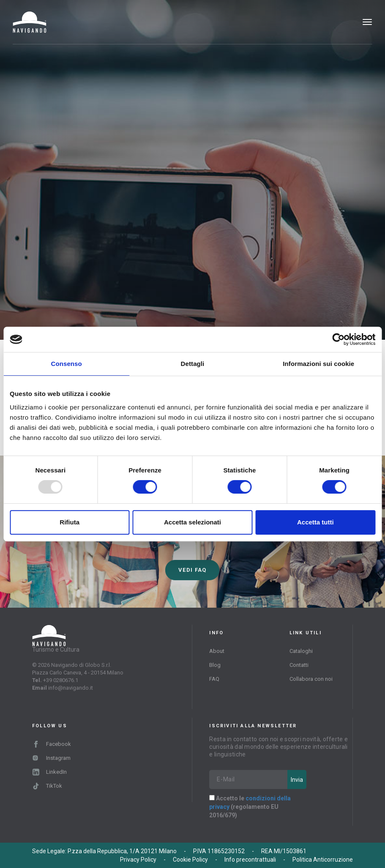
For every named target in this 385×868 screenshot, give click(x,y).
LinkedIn (50, 772)
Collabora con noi (311, 679)
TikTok (47, 786)
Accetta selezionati (192, 522)
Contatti (299, 665)
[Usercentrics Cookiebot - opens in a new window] (338, 339)
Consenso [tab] (67, 364)
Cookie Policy (190, 860)
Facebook (52, 744)
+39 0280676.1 (61, 680)
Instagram (51, 758)
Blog (215, 665)
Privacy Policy (138, 860)
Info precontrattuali (250, 860)
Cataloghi (301, 651)
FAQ (214, 679)
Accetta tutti (315, 522)
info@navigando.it (71, 688)
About (217, 651)
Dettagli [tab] (193, 364)
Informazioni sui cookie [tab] (318, 364)
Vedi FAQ (192, 570)
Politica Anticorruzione (323, 860)
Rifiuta (70, 522)
